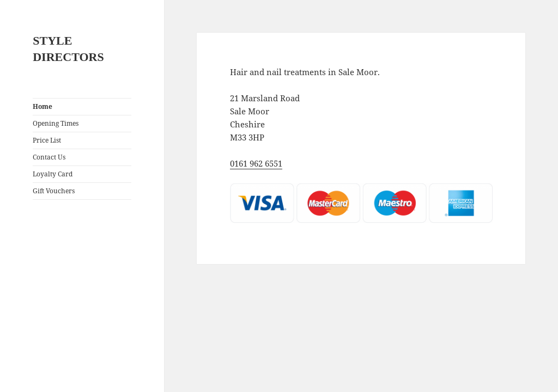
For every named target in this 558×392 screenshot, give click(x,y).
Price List (47, 140)
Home (43, 106)
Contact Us (49, 157)
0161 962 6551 (256, 163)
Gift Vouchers (54, 191)
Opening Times (56, 123)
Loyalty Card (53, 174)
